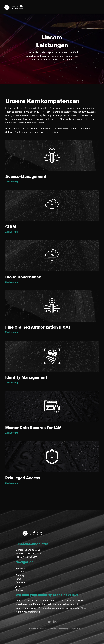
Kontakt (20, 590)
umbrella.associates (39, 629)
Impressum (75, 629)
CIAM (11, 227)
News (18, 579)
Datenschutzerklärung (59, 629)
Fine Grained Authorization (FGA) (38, 327)
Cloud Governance (23, 277)
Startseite (21, 568)
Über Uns (20, 583)
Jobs (18, 586)
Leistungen (21, 572)
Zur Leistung (13, 182)
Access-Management (26, 177)
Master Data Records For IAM (33, 428)
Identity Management (26, 378)
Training (20, 575)
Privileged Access (23, 478)
